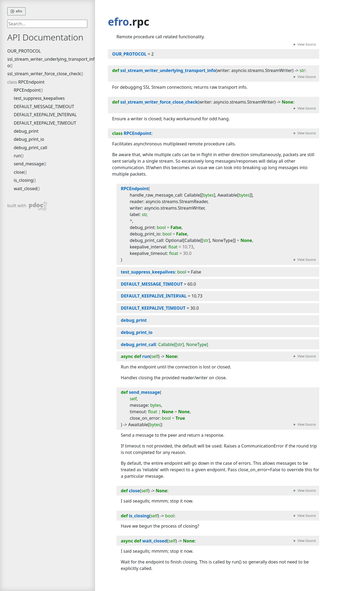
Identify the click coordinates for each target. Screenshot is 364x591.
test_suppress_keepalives (39, 98)
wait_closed (25, 189)
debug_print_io (29, 139)
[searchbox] (47, 24)
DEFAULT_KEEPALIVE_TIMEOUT (45, 123)
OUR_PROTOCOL (24, 51)
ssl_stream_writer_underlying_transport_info (51, 62)
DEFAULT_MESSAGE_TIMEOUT (44, 107)
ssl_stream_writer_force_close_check (44, 74)
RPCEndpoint (31, 82)
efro (16, 11)
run (17, 156)
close (19, 172)
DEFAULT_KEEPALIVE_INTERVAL (45, 115)
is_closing (23, 180)
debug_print (26, 131)
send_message (29, 164)
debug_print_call (30, 148)
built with (27, 206)
